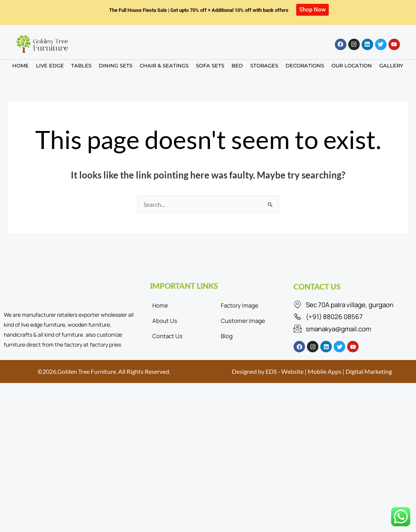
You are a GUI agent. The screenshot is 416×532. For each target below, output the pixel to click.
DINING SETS (116, 65)
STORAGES (264, 65)
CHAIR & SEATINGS (164, 65)
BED (237, 65)
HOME (20, 65)
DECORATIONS (305, 65)
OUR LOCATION (352, 65)
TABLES (81, 65)
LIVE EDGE (50, 65)
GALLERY (391, 65)
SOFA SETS (210, 65)
